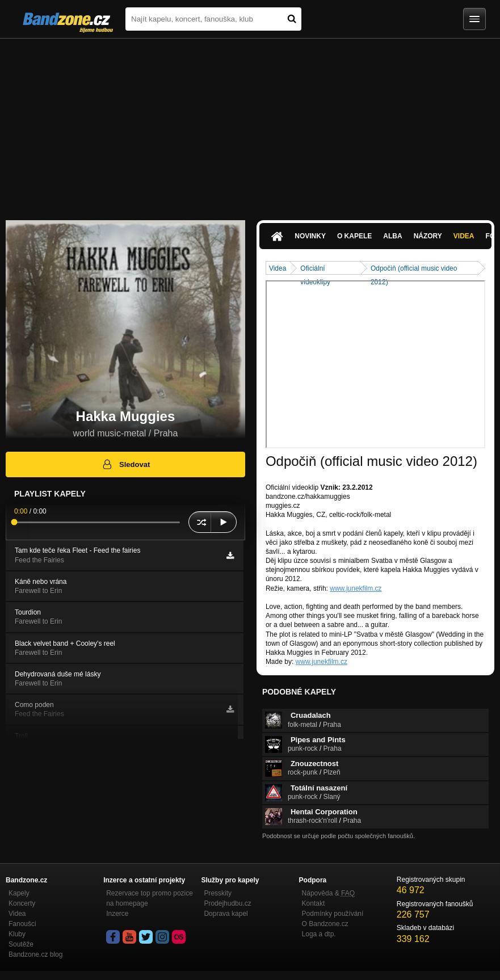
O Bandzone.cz (325, 924)
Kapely (19, 893)
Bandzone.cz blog (35, 954)
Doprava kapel (226, 914)
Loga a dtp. (319, 934)
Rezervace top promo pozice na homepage (150, 898)
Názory (428, 236)
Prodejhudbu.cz (227, 903)
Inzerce (117, 914)
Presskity (218, 893)
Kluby (17, 934)
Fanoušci (22, 924)
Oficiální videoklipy (315, 269)
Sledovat (126, 464)
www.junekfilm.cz (356, 588)
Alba (392, 236)
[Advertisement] (250, 124)
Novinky (310, 236)
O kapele (354, 236)
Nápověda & (328, 893)
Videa (464, 236)
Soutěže (21, 944)
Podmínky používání (333, 914)
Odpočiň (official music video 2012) (414, 269)
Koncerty (22, 903)
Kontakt (314, 903)
